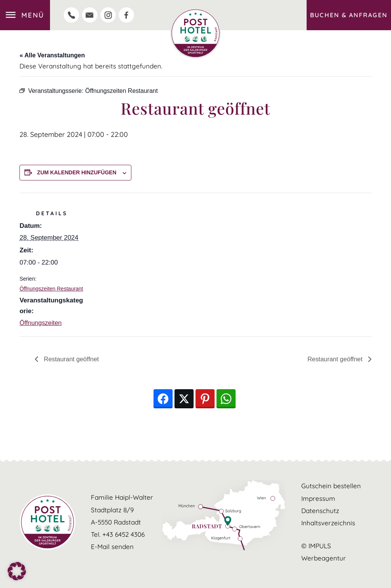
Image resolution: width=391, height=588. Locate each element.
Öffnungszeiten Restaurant (51, 289)
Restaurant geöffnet (71, 359)
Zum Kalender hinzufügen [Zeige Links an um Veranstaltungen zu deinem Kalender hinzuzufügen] (77, 172)
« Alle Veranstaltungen (52, 55)
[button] (17, 571)
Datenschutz (320, 511)
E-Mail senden (112, 547)
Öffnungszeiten (41, 323)
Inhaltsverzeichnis (328, 523)
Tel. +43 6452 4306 (118, 534)
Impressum (318, 498)
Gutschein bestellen (331, 486)
